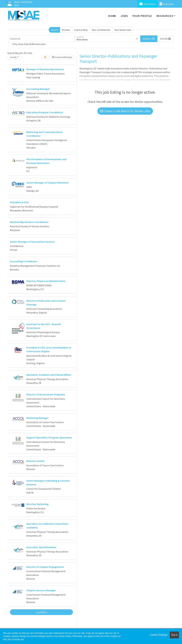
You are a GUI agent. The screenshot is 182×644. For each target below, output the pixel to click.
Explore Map (81, 30)
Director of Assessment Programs (46, 394)
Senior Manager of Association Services (32, 242)
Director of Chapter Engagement (45, 567)
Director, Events (35, 461)
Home (112, 16)
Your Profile (142, 16)
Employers (167, 4)
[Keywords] (42, 39)
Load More (41, 612)
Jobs (124, 16)
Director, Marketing (37, 504)
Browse (66, 30)
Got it (174, 635)
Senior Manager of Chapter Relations (47, 183)
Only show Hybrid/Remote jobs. (29, 44)
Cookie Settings (159, 635)
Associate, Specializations (41, 547)
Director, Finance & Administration (46, 281)
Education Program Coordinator (45, 112)
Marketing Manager (37, 418)
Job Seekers (148, 4)
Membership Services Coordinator (29, 222)
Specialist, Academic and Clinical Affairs (49, 375)
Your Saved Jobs (123, 30)
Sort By (13, 57)
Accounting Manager (38, 89)
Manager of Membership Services (45, 69)
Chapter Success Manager (41, 590)
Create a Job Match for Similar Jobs (125, 111)
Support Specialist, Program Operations (49, 438)
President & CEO (19, 202)
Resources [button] (165, 16)
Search (54, 30)
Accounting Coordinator (24, 261)
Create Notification (62, 57)
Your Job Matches (101, 30)
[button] (165, 39)
